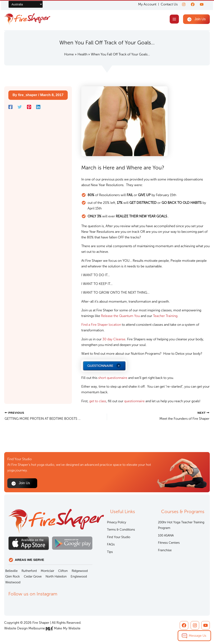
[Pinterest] (29, 107)
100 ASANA (166, 535)
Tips (110, 552)
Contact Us (169, 4)
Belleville (11, 571)
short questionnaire (113, 378)
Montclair (47, 571)
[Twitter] (20, 107)
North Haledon (56, 576)
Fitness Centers (169, 543)
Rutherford (29, 571)
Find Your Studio (119, 537)
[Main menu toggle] (174, 19)
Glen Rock (13, 576)
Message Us (197, 636)
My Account (147, 4)
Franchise (165, 550)
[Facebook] (193, 4)
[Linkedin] (38, 107)
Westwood (13, 582)
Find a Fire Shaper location (101, 325)
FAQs (111, 544)
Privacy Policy (117, 522)
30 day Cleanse (114, 339)
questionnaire (135, 401)
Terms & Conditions (121, 530)
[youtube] (202, 4)
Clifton (63, 571)
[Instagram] (184, 4)
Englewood (79, 576)
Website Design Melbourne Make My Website (42, 628)
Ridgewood (80, 571)
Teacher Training (165, 316)
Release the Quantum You (120, 316)
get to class (98, 401)
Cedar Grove (33, 576)
